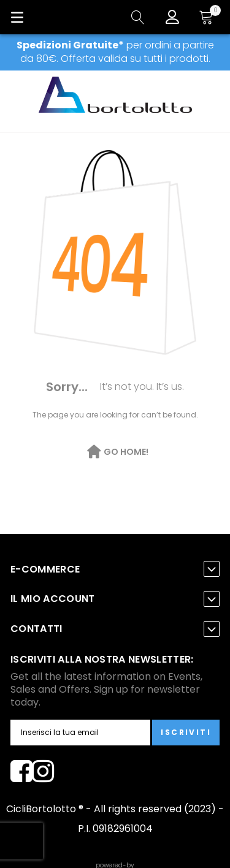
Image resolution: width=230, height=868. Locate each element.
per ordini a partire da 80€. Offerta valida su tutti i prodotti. (115, 52)
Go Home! (126, 452)
